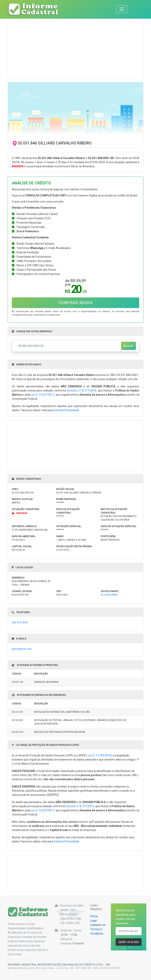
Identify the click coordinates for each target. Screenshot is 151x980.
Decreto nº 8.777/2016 (82, 391)
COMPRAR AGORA (76, 303)
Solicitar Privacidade (66, 410)
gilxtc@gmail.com (22, 649)
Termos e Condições (97, 931)
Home (94, 916)
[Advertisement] (75, 50)
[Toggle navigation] (122, 9)
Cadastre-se (98, 925)
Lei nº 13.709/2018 (100, 755)
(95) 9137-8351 (20, 623)
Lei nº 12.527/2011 (43, 395)
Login (94, 921)
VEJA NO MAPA (109, 595)
